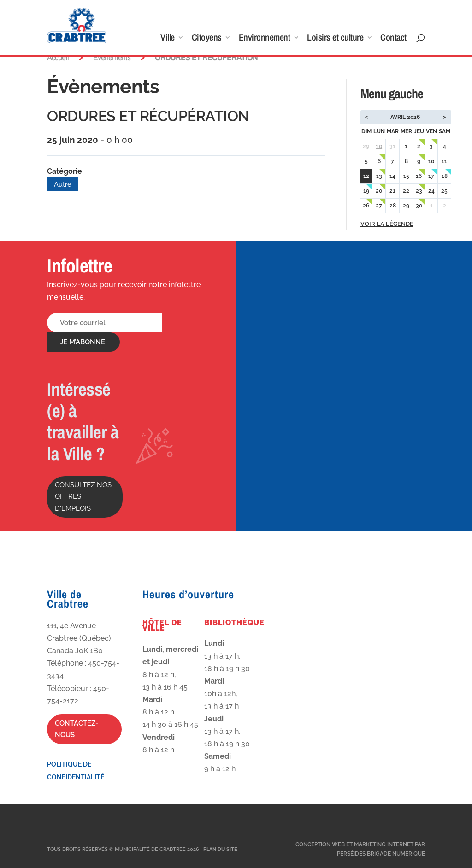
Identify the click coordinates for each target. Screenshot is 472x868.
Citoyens (207, 39)
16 (419, 176)
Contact (393, 39)
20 (379, 191)
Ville (168, 39)
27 (379, 206)
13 (379, 176)
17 (431, 176)
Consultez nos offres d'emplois (83, 497)
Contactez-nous (77, 729)
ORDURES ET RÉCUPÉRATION (148, 116)
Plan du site (220, 849)
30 (379, 146)
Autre (63, 184)
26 (366, 206)
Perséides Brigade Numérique (381, 854)
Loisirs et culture (335, 39)
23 (419, 191)
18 (445, 176)
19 (366, 191)
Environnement (265, 39)
